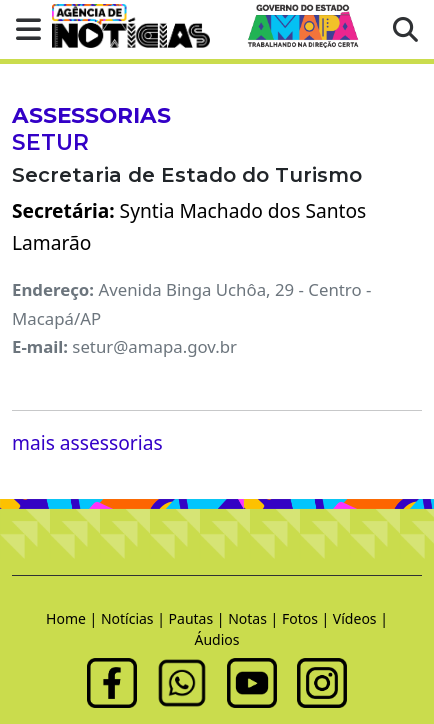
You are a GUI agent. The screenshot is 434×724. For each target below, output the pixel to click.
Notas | (255, 618)
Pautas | (199, 618)
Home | (73, 618)
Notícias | (135, 618)
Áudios (217, 639)
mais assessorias (87, 442)
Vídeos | (360, 618)
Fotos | (307, 618)
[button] (22, 29)
